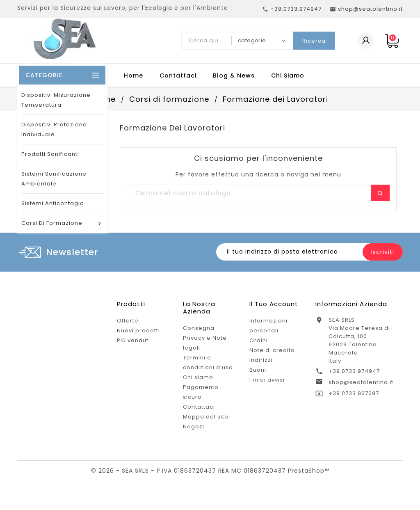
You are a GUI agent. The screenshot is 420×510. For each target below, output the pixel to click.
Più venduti (134, 340)
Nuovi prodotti (138, 330)
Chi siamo (198, 377)
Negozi (194, 427)
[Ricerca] (258, 193)
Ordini (259, 340)
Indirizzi (261, 360)
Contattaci (178, 75)
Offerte (128, 321)
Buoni (258, 370)
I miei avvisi (267, 380)
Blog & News (234, 75)
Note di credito (272, 350)
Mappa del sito (206, 417)
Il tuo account (274, 304)
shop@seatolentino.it (361, 382)
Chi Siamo (288, 75)
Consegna (199, 328)
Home (134, 75)
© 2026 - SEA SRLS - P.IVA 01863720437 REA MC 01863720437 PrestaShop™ (210, 471)
